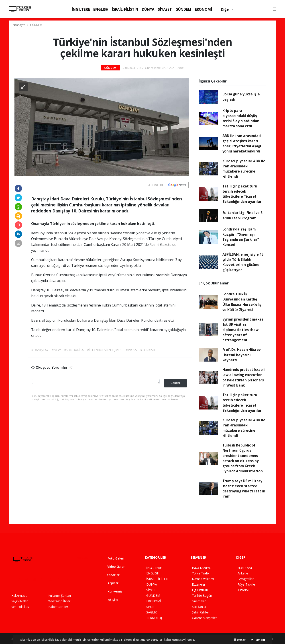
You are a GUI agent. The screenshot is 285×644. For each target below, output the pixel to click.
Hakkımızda (19, 596)
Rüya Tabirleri (247, 584)
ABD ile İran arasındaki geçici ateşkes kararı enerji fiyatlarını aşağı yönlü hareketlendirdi (242, 144)
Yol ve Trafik (201, 573)
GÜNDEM (183, 9)
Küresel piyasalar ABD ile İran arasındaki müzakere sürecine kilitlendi (244, 169)
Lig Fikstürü (200, 590)
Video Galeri (113, 567)
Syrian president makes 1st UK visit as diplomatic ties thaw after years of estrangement (243, 330)
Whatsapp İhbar (59, 601)
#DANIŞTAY (40, 350)
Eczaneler (199, 584)
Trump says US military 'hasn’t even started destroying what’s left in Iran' (244, 489)
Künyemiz (112, 591)
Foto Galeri (113, 558)
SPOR (150, 607)
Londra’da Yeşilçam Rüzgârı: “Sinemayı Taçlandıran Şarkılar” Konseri (241, 237)
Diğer (226, 9)
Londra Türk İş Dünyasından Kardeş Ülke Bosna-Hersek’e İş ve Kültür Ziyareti (242, 302)
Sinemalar (199, 601)
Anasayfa (19, 25)
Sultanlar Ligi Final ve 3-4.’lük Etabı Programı (243, 215)
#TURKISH (148, 350)
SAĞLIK (152, 612)
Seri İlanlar (199, 607)
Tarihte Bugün (202, 596)
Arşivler (110, 583)
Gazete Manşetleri (205, 618)
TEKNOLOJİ (154, 618)
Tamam (258, 640)
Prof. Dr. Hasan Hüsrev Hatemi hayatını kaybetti (242, 355)
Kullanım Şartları (60, 596)
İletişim (109, 600)
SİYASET (165, 9)
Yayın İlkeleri (20, 601)
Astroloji (243, 590)
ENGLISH (101, 9)
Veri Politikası (20, 607)
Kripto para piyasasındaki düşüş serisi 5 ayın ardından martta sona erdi (241, 118)
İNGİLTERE (81, 9)
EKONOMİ (203, 9)
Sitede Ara (245, 568)
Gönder (175, 383)
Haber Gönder (58, 607)
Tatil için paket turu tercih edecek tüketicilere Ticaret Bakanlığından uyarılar (242, 194)
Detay (240, 640)
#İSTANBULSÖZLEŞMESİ (105, 350)
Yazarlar (110, 575)
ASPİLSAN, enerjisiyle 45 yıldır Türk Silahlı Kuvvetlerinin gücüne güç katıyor (243, 262)
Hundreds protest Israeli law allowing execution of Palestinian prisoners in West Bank (244, 377)
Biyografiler (246, 579)
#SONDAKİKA (74, 350)
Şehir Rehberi (201, 612)
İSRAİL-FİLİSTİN (125, 9)
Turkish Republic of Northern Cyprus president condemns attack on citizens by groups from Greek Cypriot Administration (243, 458)
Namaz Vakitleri (203, 579)
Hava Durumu (202, 568)
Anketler (243, 573)
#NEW (56, 350)
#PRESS (131, 350)
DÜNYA (148, 9)
